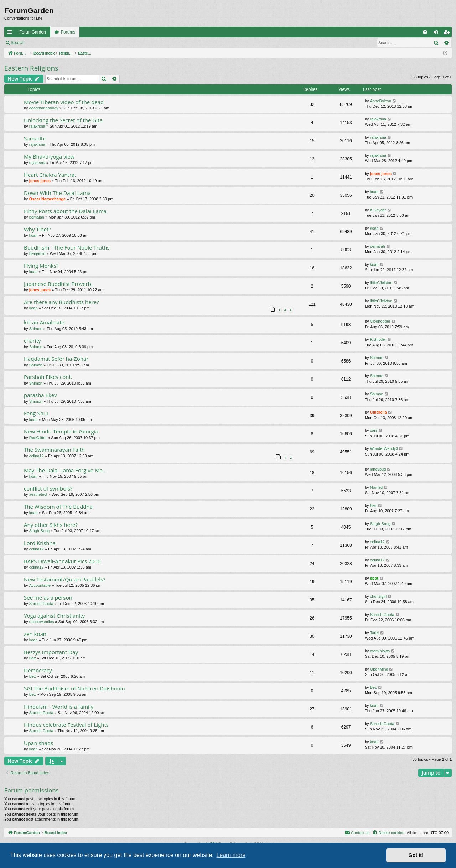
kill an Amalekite (44, 322)
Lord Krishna (40, 543)
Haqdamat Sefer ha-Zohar (56, 359)
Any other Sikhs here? (51, 525)
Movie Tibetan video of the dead (64, 102)
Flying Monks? (41, 266)
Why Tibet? (37, 229)
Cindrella (379, 412)
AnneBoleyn (381, 101)
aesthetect (38, 494)
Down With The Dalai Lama (57, 193)
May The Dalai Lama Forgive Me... (65, 470)
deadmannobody (44, 108)
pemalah (37, 217)
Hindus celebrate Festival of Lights (66, 725)
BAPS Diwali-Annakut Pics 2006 (62, 561)
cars (374, 430)
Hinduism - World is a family (59, 707)
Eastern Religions (31, 68)
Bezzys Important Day (51, 652)
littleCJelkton (381, 283)
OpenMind (379, 669)
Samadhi (35, 138)
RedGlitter (38, 438)
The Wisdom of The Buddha (58, 507)
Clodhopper (380, 321)
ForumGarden (33, 32)
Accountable (40, 585)
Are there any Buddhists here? (61, 302)
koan (374, 192)
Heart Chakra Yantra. (50, 175)
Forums (68, 32)
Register (64, 43)
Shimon (36, 329)
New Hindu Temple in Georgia (61, 431)
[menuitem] (425, 32)
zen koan (35, 634)
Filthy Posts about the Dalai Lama (65, 211)
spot (374, 578)
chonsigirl (378, 596)
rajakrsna (37, 126)
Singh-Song (40, 531)
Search (17, 43)
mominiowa (380, 651)
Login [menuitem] (437, 34)
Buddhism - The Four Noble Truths (67, 247)
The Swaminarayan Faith (54, 450)
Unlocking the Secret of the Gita (63, 120)
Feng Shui (36, 413)
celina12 (37, 456)
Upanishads (38, 743)
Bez (374, 505)
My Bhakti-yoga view (49, 156)
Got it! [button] (416, 855)
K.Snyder (378, 210)
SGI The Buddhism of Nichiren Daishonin (74, 688)
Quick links (11, 34)
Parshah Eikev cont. (48, 377)
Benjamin (37, 253)
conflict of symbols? (48, 488)
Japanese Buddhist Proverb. (58, 284)
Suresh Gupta (41, 604)
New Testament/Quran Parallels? (65, 579)
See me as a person (48, 597)
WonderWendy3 (384, 448)
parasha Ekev (40, 395)
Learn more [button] (231, 855)
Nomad (376, 487)
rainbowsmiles (42, 622)
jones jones (40, 181)
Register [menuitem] (448, 34)
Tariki (375, 633)
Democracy (38, 670)
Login (40, 43)
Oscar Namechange (48, 199)
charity (32, 340)
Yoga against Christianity (54, 616)
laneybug (378, 469)
